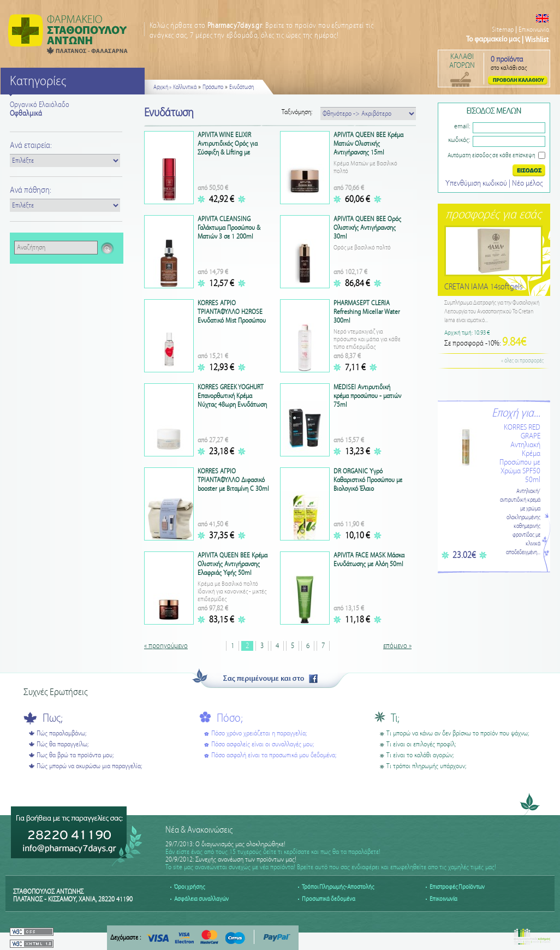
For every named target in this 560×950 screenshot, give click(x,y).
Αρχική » (162, 87)
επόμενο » (397, 646)
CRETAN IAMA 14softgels (483, 287)
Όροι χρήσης (189, 887)
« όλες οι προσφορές (522, 361)
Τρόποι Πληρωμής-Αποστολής (338, 887)
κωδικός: (459, 140)
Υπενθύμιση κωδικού (477, 183)
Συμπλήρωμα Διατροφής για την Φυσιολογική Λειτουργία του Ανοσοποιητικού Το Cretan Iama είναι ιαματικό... (492, 312)
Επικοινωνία (534, 30)
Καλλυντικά (185, 87)
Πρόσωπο (213, 87)
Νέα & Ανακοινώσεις (199, 830)
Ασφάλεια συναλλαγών (201, 899)
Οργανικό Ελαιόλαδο (40, 105)
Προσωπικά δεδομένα (329, 899)
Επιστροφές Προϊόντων (457, 887)
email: (462, 126)
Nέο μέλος (527, 183)
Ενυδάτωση (242, 87)
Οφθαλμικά (26, 114)
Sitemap (503, 30)
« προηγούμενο (166, 646)
